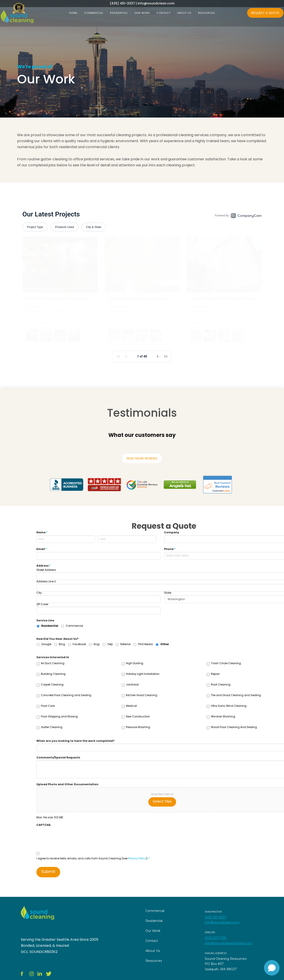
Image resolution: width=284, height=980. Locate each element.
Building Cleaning (53, 674)
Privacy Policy (137, 858)
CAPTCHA (44, 825)
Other (165, 644)
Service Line (45, 621)
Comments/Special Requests (58, 758)
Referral (125, 644)
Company (172, 532)
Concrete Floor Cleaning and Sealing (66, 695)
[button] (108, 446)
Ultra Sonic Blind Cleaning (229, 706)
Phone (170, 549)
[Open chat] (272, 968)
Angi (97, 644)
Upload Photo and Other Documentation (67, 784)
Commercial (74, 626)
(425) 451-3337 (215, 917)
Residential (50, 626)
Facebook (79, 644)
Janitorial (132, 684)
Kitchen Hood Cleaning (142, 695)
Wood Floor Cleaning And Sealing (234, 727)
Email (42, 549)
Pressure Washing (138, 727)
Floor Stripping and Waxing (59, 716)
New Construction (138, 716)
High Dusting (135, 663)
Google (46, 644)
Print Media (145, 644)
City (39, 593)
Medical (131, 706)
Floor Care (48, 706)
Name (42, 532)
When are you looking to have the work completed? (75, 741)
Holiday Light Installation (143, 674)
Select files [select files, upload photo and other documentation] (162, 801)
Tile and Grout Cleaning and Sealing (236, 695)
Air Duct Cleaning (53, 663)
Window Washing (223, 716)
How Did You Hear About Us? (58, 639)
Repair (215, 674)
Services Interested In (53, 657)
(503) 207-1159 (215, 938)
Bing (62, 644)
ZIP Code (42, 604)
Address (44, 566)
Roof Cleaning (221, 684)
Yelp (110, 644)
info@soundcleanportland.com (228, 943)
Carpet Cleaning (52, 684)
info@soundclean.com (222, 922)
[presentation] (70, 836)
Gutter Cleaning (52, 727)
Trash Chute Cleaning (226, 663)
